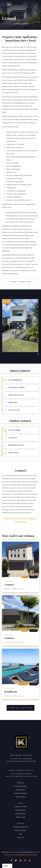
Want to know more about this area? (20, 520)
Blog (21, 834)
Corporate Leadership (20, 827)
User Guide (13, 855)
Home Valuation (20, 810)
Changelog (21, 855)
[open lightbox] (20, 282)
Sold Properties (20, 814)
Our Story (21, 823)
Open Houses (20, 790)
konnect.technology (14, 852)
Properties (20, 783)
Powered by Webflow (31, 855)
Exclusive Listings (21, 786)
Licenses (7, 855)
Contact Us (21, 837)
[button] (4, 301)
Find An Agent (21, 797)
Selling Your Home (20, 806)
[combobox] (7, 866)
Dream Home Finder (20, 793)
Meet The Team (20, 830)
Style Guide (36, 852)
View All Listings (19, 708)
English (6, 866)
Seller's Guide (21, 817)
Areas (20, 803)
